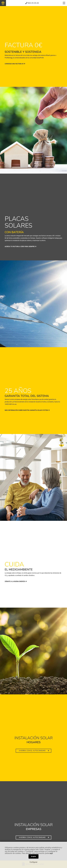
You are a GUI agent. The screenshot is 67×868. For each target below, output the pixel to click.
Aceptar (33, 856)
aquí (51, 853)
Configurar (33, 862)
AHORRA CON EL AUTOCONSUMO (34, 751)
